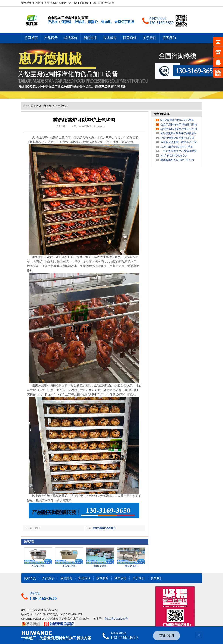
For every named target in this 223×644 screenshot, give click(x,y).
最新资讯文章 (162, 114)
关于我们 (150, 38)
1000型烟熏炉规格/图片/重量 (177, 147)
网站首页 (30, 578)
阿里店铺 (130, 38)
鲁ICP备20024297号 (116, 619)
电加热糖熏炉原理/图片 (104, 528)
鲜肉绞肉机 (100, 566)
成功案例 (71, 38)
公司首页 (31, 38)
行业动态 (62, 106)
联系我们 (169, 38)
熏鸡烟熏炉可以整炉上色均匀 (177, 160)
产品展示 (51, 38)
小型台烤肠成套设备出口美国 (177, 138)
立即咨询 (167, 636)
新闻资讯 (90, 38)
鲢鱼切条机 (131, 566)
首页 (39, 106)
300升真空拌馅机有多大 (174, 156)
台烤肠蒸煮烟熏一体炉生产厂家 (179, 142)
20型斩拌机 (38, 566)
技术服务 (110, 38)
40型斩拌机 (69, 566)
